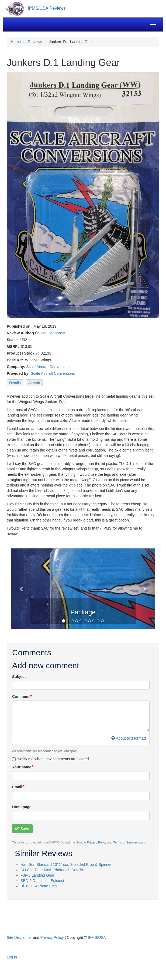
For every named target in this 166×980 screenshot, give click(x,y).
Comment (21, 696)
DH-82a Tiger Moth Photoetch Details (52, 870)
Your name (22, 767)
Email (17, 787)
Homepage (22, 807)
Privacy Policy (97, 842)
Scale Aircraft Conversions (48, 367)
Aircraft (34, 383)
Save (22, 829)
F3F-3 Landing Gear (37, 875)
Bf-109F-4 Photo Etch (39, 886)
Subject (19, 677)
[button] (22, 589)
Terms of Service (125, 842)
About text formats (129, 738)
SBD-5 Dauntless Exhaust (42, 881)
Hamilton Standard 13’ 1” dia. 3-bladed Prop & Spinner (66, 864)
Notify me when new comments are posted (51, 759)
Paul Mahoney (53, 333)
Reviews (35, 42)
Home (16, 42)
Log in (12, 957)
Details (15, 383)
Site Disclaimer (19, 937)
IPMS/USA (97, 937)
